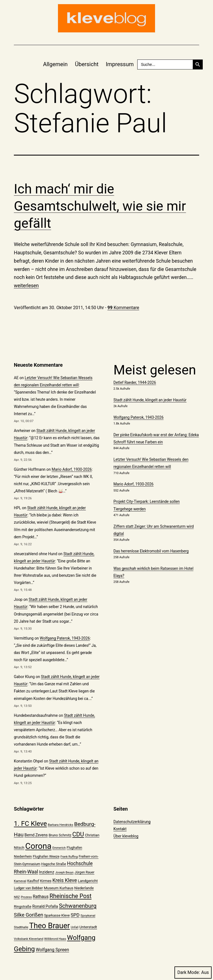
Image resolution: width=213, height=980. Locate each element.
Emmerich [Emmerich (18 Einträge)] (59, 848)
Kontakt (120, 829)
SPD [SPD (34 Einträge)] (75, 915)
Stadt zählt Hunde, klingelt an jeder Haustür (150, 400)
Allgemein (55, 64)
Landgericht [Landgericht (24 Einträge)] (88, 881)
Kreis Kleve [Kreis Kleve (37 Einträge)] (65, 880)
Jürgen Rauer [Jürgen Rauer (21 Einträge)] (85, 872)
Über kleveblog (126, 836)
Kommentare (123, 308)
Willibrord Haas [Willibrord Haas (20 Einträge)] (55, 939)
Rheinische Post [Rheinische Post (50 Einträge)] (70, 896)
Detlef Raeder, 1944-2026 (135, 382)
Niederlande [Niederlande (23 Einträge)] (84, 888)
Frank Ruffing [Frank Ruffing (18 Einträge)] (69, 857)
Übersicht (87, 64)
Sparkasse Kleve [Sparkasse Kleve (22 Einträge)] (57, 915)
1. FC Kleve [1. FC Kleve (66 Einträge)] (30, 824)
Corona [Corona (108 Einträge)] (38, 846)
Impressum (120, 64)
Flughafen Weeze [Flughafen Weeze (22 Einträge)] (46, 856)
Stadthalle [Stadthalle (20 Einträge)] (21, 927)
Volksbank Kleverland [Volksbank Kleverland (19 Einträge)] (29, 939)
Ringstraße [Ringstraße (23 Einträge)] (23, 907)
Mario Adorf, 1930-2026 (72, 469)
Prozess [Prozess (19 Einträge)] (26, 897)
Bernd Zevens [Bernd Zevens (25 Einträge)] (36, 835)
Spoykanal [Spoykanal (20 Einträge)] (88, 916)
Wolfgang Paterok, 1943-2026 (65, 638)
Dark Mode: (193, 972)
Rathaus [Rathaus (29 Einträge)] (41, 897)
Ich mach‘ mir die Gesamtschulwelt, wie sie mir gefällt (100, 206)
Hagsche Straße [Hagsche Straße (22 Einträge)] (54, 864)
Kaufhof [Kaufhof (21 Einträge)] (33, 881)
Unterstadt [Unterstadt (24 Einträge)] (88, 927)
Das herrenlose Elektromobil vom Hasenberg (151, 551)
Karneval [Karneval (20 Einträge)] (20, 881)
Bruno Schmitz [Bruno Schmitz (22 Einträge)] (60, 835)
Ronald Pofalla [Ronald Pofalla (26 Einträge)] (45, 907)
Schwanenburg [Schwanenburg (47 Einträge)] (78, 906)
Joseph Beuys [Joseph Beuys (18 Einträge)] (64, 872)
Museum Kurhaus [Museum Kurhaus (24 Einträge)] (59, 888)
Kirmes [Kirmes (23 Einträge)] (46, 881)
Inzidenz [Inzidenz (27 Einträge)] (47, 872)
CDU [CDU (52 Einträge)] (78, 834)
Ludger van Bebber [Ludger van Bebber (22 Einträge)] (28, 888)
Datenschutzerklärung (132, 822)
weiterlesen (26, 286)
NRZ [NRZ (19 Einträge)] (17, 897)
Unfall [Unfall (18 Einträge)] (74, 927)
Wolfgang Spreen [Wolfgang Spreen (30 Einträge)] (52, 950)
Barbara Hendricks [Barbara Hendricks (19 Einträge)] (60, 825)
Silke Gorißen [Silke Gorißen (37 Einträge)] (29, 915)
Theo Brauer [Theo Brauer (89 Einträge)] (49, 926)
